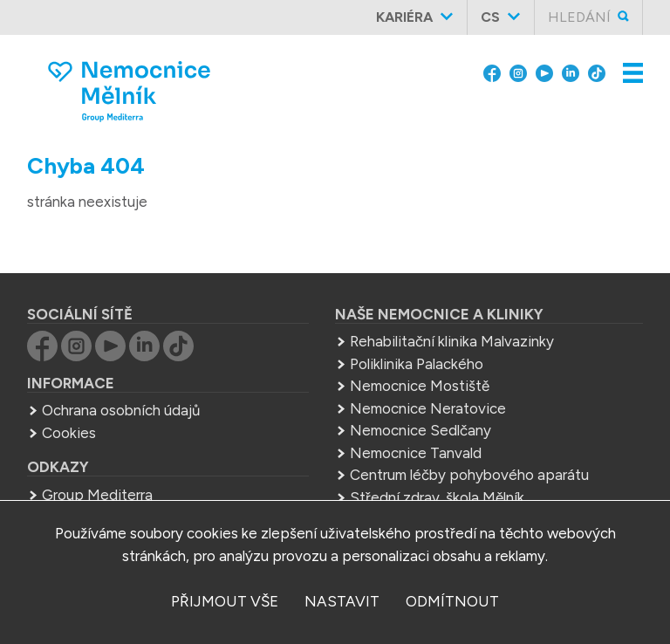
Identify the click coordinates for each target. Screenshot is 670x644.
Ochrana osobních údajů (121, 410)
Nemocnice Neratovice (428, 408)
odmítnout (452, 601)
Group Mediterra (97, 495)
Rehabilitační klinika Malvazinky (452, 341)
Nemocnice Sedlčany (420, 430)
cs (490, 17)
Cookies (69, 433)
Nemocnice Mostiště (420, 386)
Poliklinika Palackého (417, 364)
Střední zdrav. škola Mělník (437, 497)
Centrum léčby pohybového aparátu (469, 475)
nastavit (342, 601)
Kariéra (404, 17)
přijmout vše (225, 601)
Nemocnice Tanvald (416, 453)
